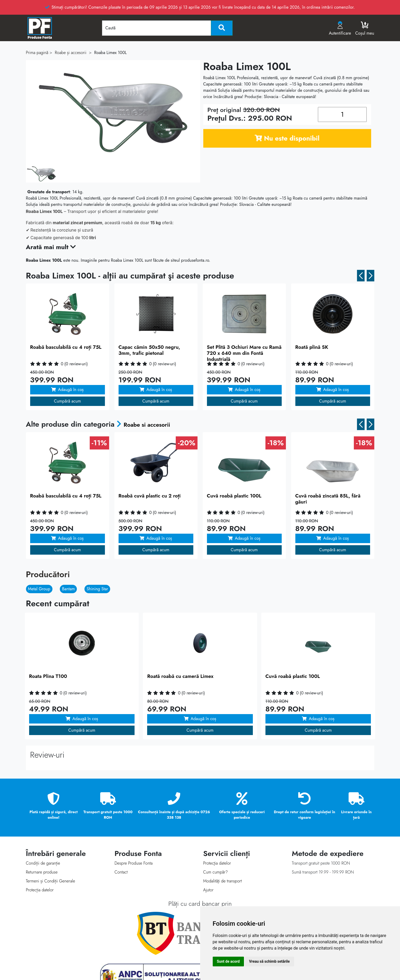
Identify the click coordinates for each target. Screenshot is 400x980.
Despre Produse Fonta (134, 863)
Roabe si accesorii (154, 424)
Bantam (68, 589)
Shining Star (97, 589)
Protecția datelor (40, 890)
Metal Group (39, 589)
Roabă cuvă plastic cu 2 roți (150, 496)
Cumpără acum (68, 401)
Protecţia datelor (217, 863)
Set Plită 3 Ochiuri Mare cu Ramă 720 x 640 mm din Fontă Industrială (244, 353)
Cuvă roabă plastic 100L (234, 496)
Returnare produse (42, 872)
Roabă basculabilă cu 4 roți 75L (66, 347)
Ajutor (208, 890)
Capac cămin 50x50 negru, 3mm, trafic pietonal (149, 350)
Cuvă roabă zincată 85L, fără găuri (328, 499)
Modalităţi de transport (223, 881)
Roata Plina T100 (48, 676)
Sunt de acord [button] (228, 961)
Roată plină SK (312, 347)
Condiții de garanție (43, 863)
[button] (361, 276)
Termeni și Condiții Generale (51, 881)
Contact (121, 872)
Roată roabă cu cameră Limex (180, 676)
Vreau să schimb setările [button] (270, 961)
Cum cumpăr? (216, 872)
